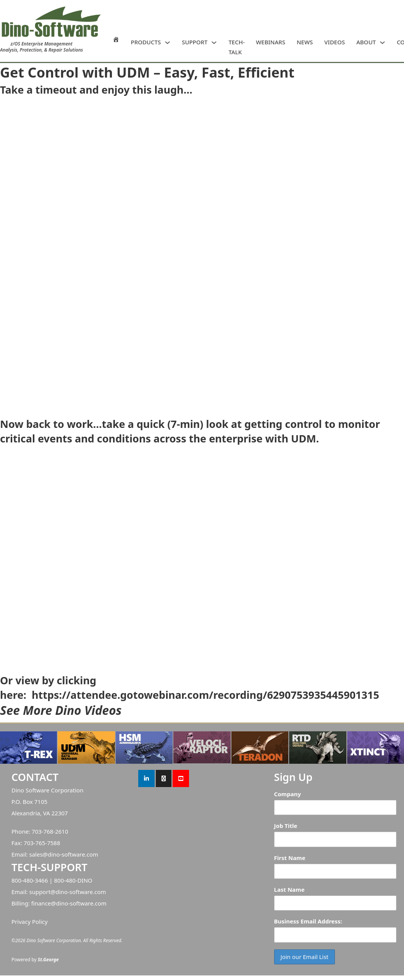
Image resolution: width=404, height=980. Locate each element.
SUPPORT (195, 42)
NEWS (305, 42)
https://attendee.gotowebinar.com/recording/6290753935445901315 (205, 695)
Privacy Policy (30, 922)
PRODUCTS (146, 42)
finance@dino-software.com (69, 903)
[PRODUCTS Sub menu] (167, 43)
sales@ (38, 854)
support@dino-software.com (67, 892)
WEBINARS (271, 42)
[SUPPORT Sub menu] (214, 43)
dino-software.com (73, 854)
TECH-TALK (236, 47)
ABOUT (366, 42)
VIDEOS (335, 42)
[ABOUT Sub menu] (382, 43)
